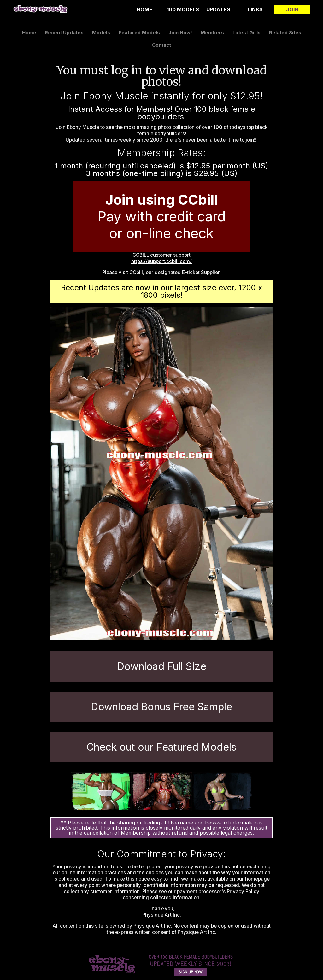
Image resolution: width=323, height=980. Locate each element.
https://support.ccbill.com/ (161, 261)
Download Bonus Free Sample (161, 707)
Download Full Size (162, 666)
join (292, 9)
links (255, 9)
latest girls (247, 33)
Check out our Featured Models (161, 747)
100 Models (183, 9)
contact (161, 45)
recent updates (64, 33)
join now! (180, 33)
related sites (285, 33)
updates (218, 9)
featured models (139, 33)
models (101, 33)
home (144, 9)
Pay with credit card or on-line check (161, 216)
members (212, 33)
